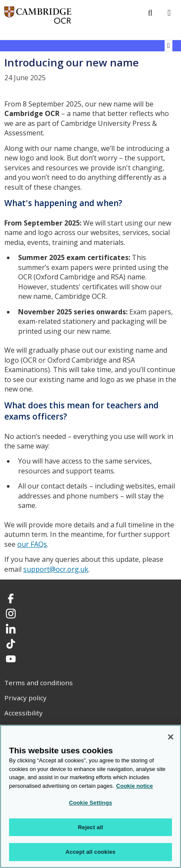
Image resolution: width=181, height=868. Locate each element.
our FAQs (32, 544)
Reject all (90, 827)
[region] (90, 796)
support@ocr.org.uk (56, 569)
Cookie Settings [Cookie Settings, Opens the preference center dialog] (90, 803)
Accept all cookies (90, 852)
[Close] (171, 737)
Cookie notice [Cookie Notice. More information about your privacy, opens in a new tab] (135, 786)
